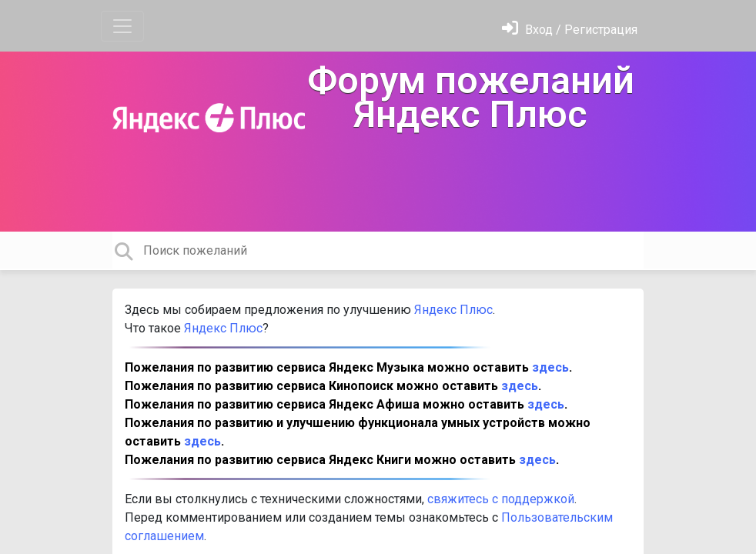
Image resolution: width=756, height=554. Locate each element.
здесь (550, 367)
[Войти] (570, 30)
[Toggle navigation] (122, 26)
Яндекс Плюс (452, 310)
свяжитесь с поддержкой (501, 499)
